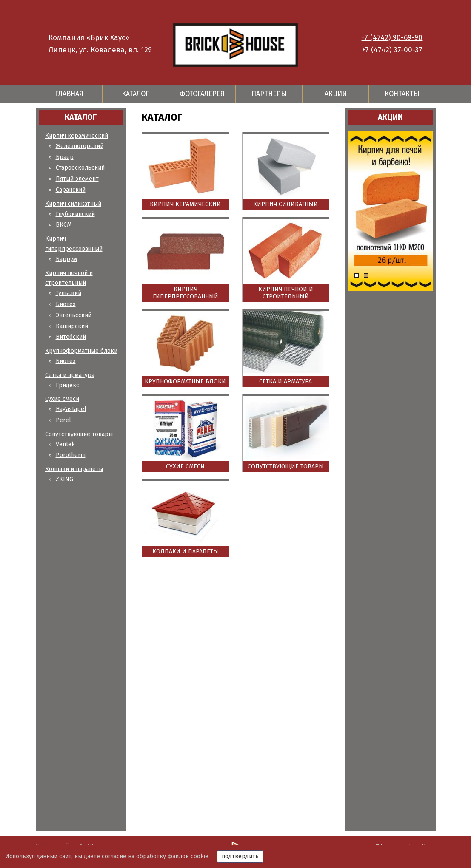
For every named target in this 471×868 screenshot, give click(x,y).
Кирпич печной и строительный (286, 293)
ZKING (64, 479)
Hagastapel (71, 409)
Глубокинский (75, 214)
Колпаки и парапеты (74, 469)
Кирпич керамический (77, 136)
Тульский (69, 293)
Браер (65, 157)
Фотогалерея (202, 94)
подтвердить (240, 856)
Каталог (136, 94)
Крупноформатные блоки (81, 351)
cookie (200, 856)
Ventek (65, 444)
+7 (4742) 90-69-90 (392, 38)
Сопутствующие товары (79, 434)
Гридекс (67, 385)
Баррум (66, 259)
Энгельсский (74, 315)
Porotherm (71, 455)
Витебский (71, 337)
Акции (336, 94)
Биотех (66, 304)
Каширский (72, 326)
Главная (69, 94)
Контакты (402, 94)
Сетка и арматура (70, 375)
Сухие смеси (62, 399)
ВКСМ (64, 225)
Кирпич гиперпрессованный (186, 293)
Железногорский (80, 146)
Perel (63, 420)
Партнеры (269, 94)
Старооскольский (80, 168)
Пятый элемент (77, 179)
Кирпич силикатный (73, 204)
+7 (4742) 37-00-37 (392, 50)
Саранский (71, 190)
